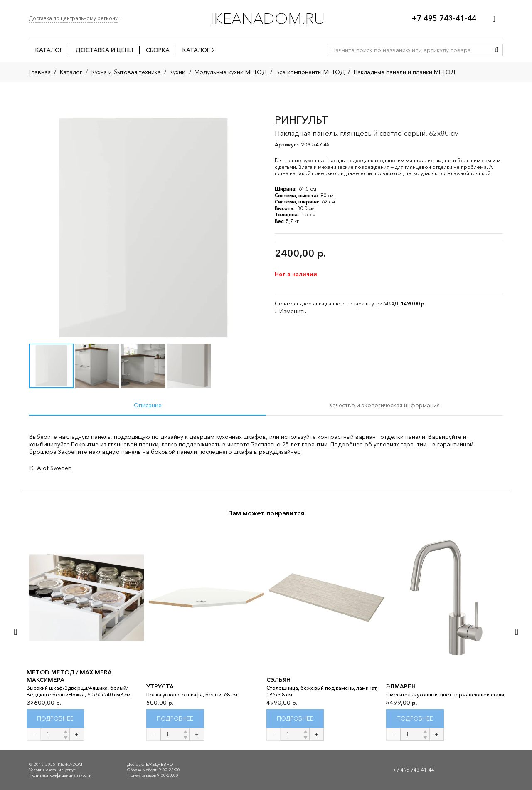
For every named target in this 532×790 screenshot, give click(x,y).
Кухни (177, 72)
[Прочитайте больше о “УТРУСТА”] (175, 719)
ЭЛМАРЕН (401, 686)
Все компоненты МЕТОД (310, 72)
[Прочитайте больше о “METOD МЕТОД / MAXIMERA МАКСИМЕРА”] (55, 719)
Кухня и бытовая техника (126, 72)
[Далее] (516, 632)
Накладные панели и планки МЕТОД (404, 72)
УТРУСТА (160, 686)
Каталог (71, 72)
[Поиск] (497, 50)
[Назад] (16, 632)
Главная (40, 72)
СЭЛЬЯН (278, 680)
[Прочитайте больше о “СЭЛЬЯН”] (295, 719)
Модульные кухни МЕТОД (230, 72)
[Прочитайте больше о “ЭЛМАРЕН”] (415, 719)
